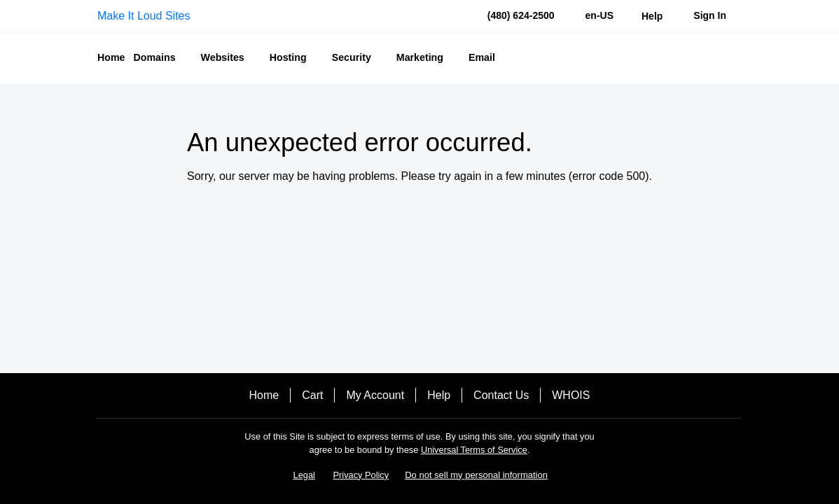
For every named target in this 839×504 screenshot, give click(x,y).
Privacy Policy (361, 475)
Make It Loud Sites (144, 16)
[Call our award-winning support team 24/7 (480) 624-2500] (652, 16)
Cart (312, 395)
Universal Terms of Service (474, 450)
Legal (304, 475)
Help (439, 395)
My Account (375, 395)
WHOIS (571, 395)
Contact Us (501, 395)
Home (264, 395)
